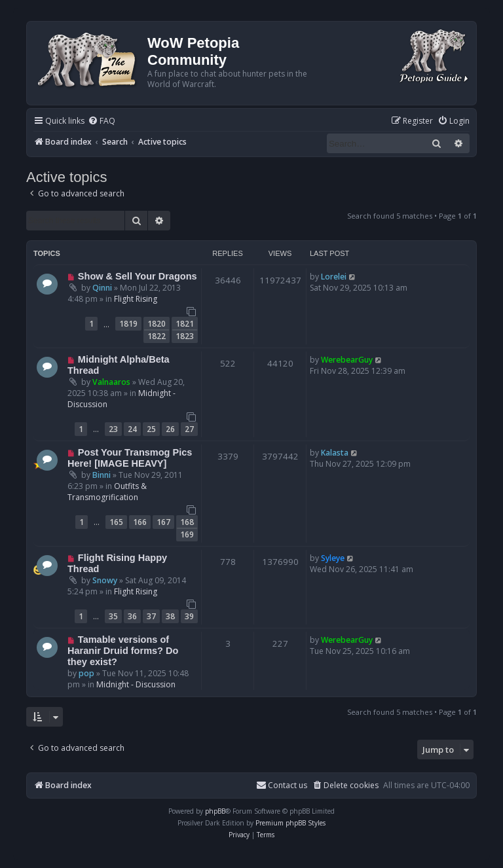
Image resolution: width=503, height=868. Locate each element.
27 (189, 429)
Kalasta (335, 453)
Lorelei (334, 277)
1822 (157, 336)
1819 (128, 324)
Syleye (333, 558)
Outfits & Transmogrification (107, 492)
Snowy (105, 580)
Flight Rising (136, 299)
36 (132, 616)
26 (170, 429)
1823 (185, 336)
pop (86, 673)
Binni (102, 475)
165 (116, 522)
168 (187, 522)
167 (163, 522)
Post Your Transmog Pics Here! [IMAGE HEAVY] (130, 458)
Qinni (102, 288)
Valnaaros (111, 382)
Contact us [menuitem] (282, 785)
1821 (185, 324)
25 (151, 429)
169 (187, 534)
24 (132, 429)
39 (189, 616)
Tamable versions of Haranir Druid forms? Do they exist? (123, 651)
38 (170, 616)
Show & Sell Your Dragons (138, 276)
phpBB (215, 811)
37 (151, 616)
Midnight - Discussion (136, 684)
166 (140, 522)
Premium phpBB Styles (290, 823)
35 (113, 616)
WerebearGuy (347, 360)
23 (113, 429)
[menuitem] (102, 121)
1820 (157, 324)
